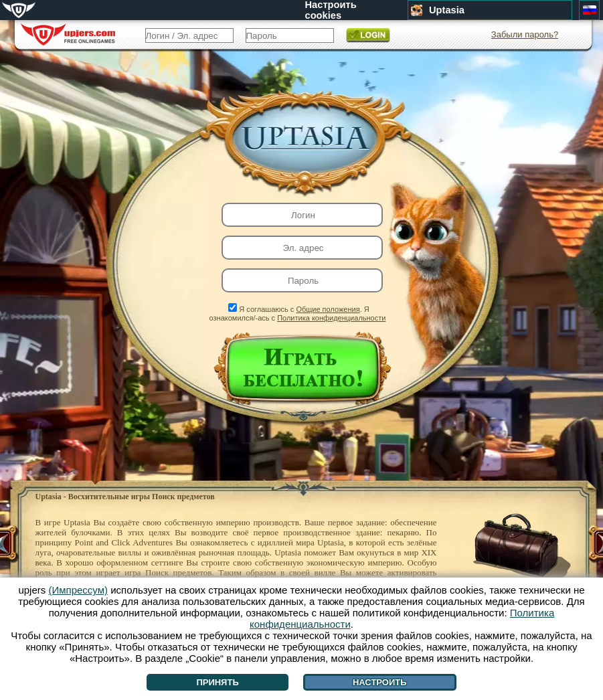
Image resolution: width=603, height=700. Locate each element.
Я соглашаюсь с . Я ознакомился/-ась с (298, 314)
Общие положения (328, 309)
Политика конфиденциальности (331, 318)
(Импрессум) (78, 590)
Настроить (380, 682)
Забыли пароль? (525, 34)
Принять (217, 682)
